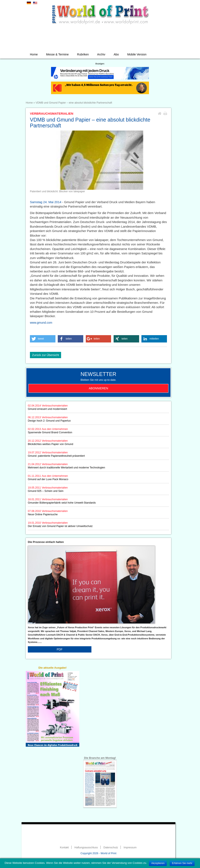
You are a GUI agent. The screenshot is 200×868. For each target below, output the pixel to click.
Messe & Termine (57, 54)
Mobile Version (137, 54)
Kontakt (64, 847)
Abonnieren (98, 388)
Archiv (101, 54)
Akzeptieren (158, 863)
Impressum (130, 847)
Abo (116, 54)
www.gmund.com (41, 323)
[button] (43, 339)
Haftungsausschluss (86, 847)
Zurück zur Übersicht (46, 355)
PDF (60, 649)
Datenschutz (111, 847)
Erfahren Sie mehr (182, 863)
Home (34, 54)
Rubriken (83, 54)
